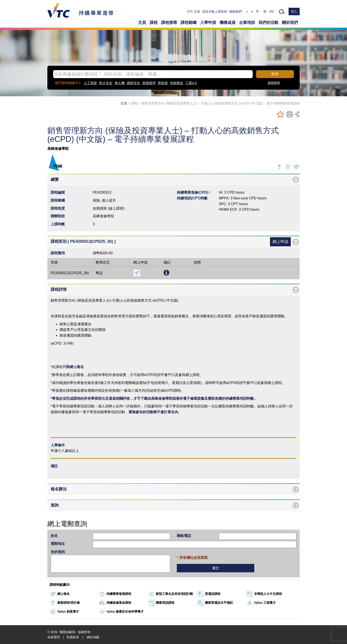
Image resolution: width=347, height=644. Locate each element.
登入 (294, 12)
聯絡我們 (235, 12)
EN (272, 12)
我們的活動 (268, 23)
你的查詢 (58, 552)
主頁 (142, 23)
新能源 (163, 83)
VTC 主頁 (193, 12)
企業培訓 (247, 23)
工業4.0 (191, 83)
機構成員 (227, 23)
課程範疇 (189, 23)
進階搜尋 (274, 83)
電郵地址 (58, 544)
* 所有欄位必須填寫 (192, 558)
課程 (154, 23)
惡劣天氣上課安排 (215, 12)
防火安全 (106, 83)
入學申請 (208, 23)
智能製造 (177, 83)
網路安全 (133, 83)
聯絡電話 (184, 536)
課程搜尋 (169, 23)
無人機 (120, 83)
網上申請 (280, 242)
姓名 (54, 536)
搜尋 (275, 74)
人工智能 (90, 83)
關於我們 (290, 23)
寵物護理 (149, 83)
